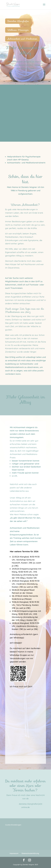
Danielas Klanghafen (18, 21)
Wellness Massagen (18, 30)
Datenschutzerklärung (30, 853)
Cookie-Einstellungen (13, 825)
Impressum (14, 853)
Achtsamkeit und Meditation (22, 39)
